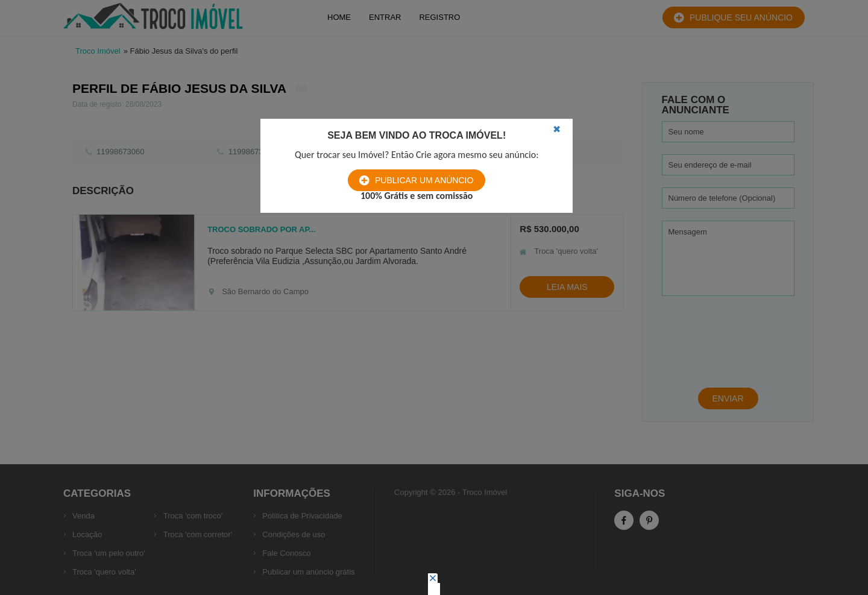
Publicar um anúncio (424, 180)
